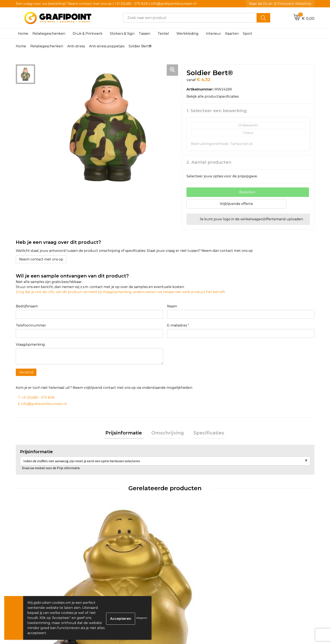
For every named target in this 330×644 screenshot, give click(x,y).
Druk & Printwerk (88, 34)
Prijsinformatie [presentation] (127, 434)
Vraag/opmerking (30, 345)
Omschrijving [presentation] (168, 434)
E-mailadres (178, 325)
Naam (172, 306)
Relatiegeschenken (49, 34)
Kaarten (232, 34)
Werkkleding (187, 34)
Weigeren (142, 618)
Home (23, 34)
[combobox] (190, 18)
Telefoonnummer (31, 325)
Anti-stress (76, 46)
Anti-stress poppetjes (107, 46)
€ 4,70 (182, 584)
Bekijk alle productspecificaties (214, 96)
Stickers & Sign (122, 34)
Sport (248, 34)
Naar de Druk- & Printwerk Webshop (280, 4)
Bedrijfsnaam (27, 306)
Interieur (213, 34)
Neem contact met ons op (41, 259)
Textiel (163, 34)
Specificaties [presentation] (206, 434)
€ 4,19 (256, 584)
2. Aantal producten (209, 162)
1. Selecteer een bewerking (217, 111)
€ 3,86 (32, 584)
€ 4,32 (107, 584)
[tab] (127, 434)
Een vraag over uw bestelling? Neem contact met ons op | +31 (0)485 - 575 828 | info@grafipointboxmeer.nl (106, 4)
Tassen (144, 34)
